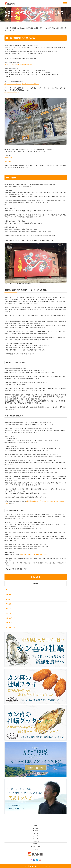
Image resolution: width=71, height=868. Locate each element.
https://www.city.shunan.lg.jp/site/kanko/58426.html (22, 84)
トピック (9, 613)
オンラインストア (11, 627)
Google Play (8, 157)
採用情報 (35, 584)
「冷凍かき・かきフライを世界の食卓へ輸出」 (34, 555)
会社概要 (9, 594)
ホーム (8, 590)
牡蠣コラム (9, 623)
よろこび (9, 609)
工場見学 (9, 604)
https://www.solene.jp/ (12, 92)
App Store (8, 161)
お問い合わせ (35, 577)
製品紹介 (9, 599)
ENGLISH (35, 849)
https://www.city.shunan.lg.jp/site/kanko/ (18, 64)
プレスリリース (10, 618)
